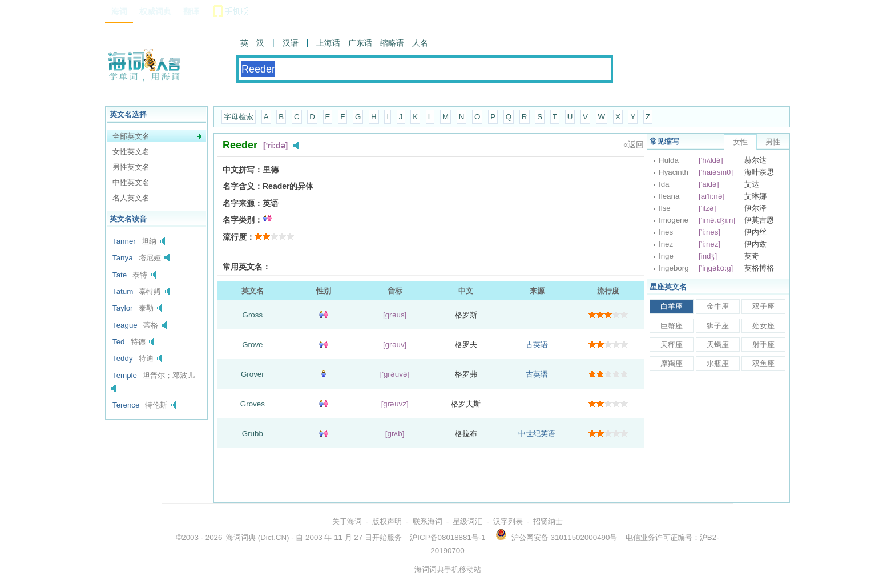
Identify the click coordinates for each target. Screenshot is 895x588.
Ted (119, 342)
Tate (120, 275)
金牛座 (718, 306)
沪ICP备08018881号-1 (447, 537)
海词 (119, 11)
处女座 (763, 326)
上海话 (328, 43)
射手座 (763, 345)
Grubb (253, 434)
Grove (252, 345)
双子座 (763, 306)
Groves (253, 404)
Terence (126, 405)
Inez (666, 244)
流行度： (239, 237)
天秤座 (672, 345)
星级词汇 (467, 521)
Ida (664, 184)
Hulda (669, 160)
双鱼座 (763, 363)
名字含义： (243, 186)
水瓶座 (718, 363)
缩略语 (392, 43)
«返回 (634, 144)
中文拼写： (243, 170)
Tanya (123, 258)
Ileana (669, 196)
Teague (125, 325)
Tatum (123, 291)
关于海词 (347, 521)
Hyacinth (674, 172)
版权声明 (387, 521)
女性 (740, 142)
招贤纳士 (548, 521)
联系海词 (428, 521)
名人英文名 (131, 198)
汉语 (291, 43)
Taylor (123, 308)
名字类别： (243, 220)
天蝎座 (718, 345)
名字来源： (243, 203)
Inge (666, 256)
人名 (420, 43)
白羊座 (672, 306)
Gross (253, 315)
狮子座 (718, 326)
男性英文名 (131, 167)
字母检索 (239, 117)
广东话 (360, 43)
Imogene (674, 220)
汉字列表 (508, 521)
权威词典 (155, 11)
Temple (125, 375)
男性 (773, 142)
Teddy (123, 358)
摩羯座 (672, 363)
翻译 (191, 11)
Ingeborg (674, 268)
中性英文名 (131, 182)
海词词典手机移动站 (448, 569)
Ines (666, 232)
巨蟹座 (672, 326)
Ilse (665, 208)
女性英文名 (131, 152)
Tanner (124, 241)
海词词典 (241, 537)
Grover (253, 374)
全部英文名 (131, 136)
